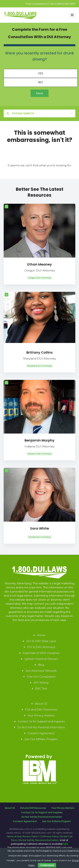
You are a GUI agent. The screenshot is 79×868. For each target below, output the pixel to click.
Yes (41, 73)
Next (40, 93)
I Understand (47, 865)
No (41, 82)
